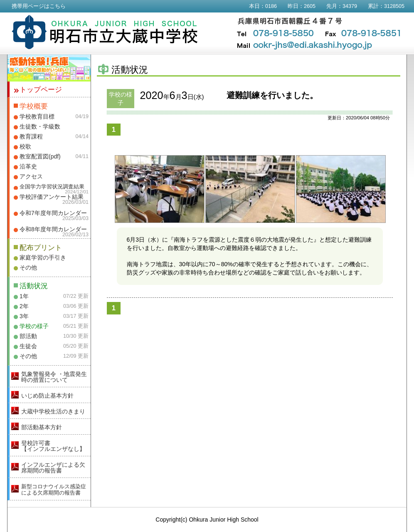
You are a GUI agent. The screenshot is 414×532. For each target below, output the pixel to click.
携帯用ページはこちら (39, 6)
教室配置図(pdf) (40, 156)
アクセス (31, 176)
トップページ (41, 90)
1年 (24, 296)
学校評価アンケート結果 (52, 197)
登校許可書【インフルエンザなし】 (53, 446)
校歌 (25, 146)
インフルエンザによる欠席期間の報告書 (53, 468)
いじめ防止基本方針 (47, 396)
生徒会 (28, 346)
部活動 (28, 336)
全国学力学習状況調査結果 (52, 187)
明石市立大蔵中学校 (105, 32)
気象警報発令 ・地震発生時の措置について (54, 377)
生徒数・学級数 (40, 126)
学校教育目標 (37, 116)
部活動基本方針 (42, 427)
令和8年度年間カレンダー (53, 229)
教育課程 (31, 136)
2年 (24, 306)
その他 (28, 267)
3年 (24, 316)
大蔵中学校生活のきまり (53, 411)
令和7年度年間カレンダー (53, 213)
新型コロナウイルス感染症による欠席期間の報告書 (54, 490)
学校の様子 (34, 326)
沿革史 (28, 166)
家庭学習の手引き (43, 257)
